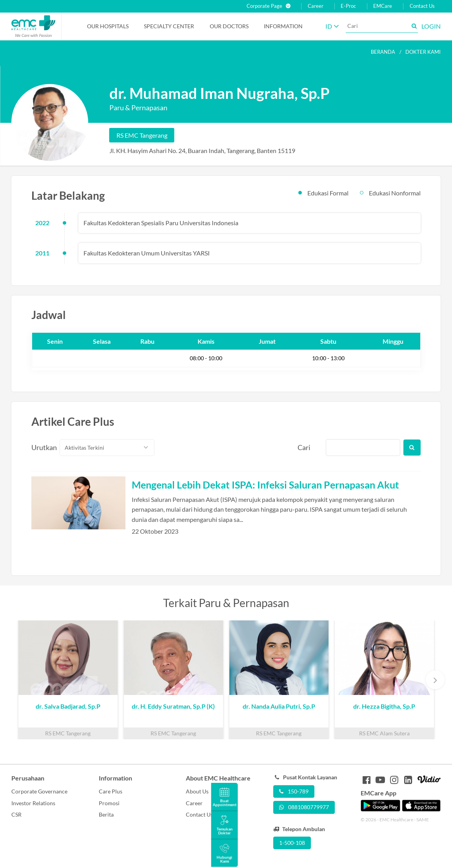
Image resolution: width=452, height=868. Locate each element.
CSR (16, 814)
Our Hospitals (108, 26)
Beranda (383, 52)
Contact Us (422, 6)
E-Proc (348, 6)
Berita (106, 814)
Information (283, 26)
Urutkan (41, 447)
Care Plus (111, 791)
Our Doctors (229, 26)
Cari (304, 447)
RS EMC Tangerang (142, 135)
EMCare (383, 6)
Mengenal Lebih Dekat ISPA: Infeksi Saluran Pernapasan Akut (265, 485)
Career (316, 6)
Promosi (109, 803)
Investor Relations (33, 803)
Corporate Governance (39, 791)
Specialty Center (169, 26)
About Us (197, 791)
